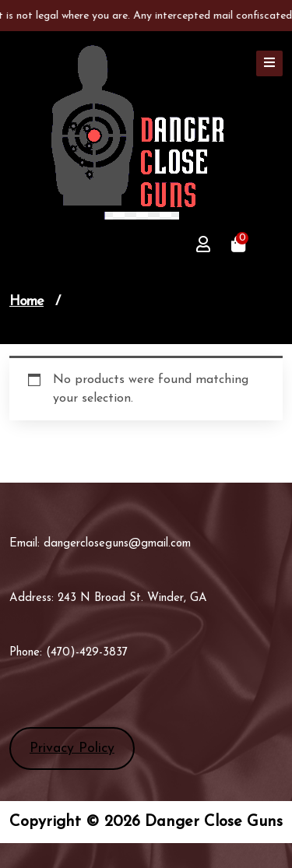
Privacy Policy (72, 749)
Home (26, 302)
